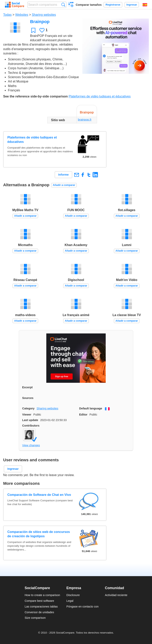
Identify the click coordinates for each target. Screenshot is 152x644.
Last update (30, 420)
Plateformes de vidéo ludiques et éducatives (100, 96)
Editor (83, 415)
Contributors (31, 426)
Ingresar (132, 5)
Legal (70, 601)
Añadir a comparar (64, 185)
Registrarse (113, 5)
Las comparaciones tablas (41, 607)
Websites (22, 15)
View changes (31, 445)
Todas (7, 15)
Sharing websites (44, 15)
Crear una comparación (71, 5)
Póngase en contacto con (83, 607)
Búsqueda (63, 5)
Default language (91, 408)
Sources (28, 398)
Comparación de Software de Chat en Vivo (39, 495)
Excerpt (27, 387)
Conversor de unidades (39, 612)
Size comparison (35, 618)
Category (28, 408)
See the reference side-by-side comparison (35, 96)
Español (145, 5)
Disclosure (73, 595)
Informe (63, 175)
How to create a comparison (42, 595)
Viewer (27, 415)
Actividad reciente (116, 595)
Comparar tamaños (89, 5)
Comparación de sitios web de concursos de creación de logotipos (39, 534)
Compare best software (39, 601)
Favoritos (33, 30)
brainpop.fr (85, 120)
